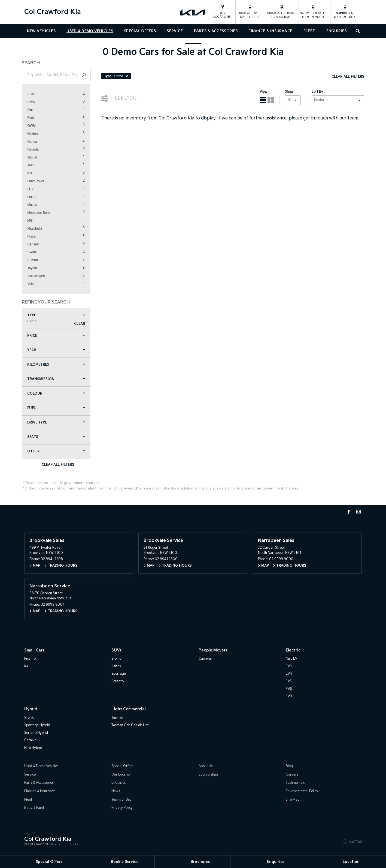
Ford (33, 118)
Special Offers (140, 31)
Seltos (116, 667)
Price (59, 336)
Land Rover (38, 182)
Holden (35, 134)
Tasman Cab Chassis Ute (130, 726)
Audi (33, 95)
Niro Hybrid (33, 749)
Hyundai (36, 150)
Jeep (33, 166)
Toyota (34, 269)
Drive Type (59, 423)
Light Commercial (129, 710)
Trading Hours (63, 567)
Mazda (35, 205)
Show (287, 92)
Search (356, 30)
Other (59, 452)
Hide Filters (121, 98)
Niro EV (291, 660)
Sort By (315, 92)
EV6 (289, 690)
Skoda (34, 253)
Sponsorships (208, 775)
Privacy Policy (122, 809)
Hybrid (31, 710)
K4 (26, 667)
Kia (32, 174)
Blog (289, 767)
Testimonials (295, 784)
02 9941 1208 (250, 11)
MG (32, 221)
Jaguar (35, 158)
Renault (35, 245)
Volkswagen (38, 277)
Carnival (205, 660)
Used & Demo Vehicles (90, 31)
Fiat (32, 110)
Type (59, 319)
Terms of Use (121, 801)
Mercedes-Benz (41, 213)
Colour (59, 394)
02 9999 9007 (345, 11)
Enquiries (337, 31)
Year (59, 351)
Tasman (117, 719)
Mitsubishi (37, 229)
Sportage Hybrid (37, 726)
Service (175, 31)
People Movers (213, 651)
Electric (293, 651)
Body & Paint (34, 809)
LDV (33, 190)
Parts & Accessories (216, 31)
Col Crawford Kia (53, 12)
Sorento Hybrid (36, 734)
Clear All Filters (60, 465)
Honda (34, 142)
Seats (59, 438)
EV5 (289, 682)
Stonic (116, 660)
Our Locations (222, 15)
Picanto (30, 660)
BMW (34, 103)
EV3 (289, 667)
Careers (292, 775)
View (261, 92)
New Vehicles (41, 31)
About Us (206, 767)
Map (37, 567)
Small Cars (34, 651)
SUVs (116, 651)
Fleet (309, 31)
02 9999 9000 (313, 11)
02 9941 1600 (281, 11)
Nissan (35, 237)
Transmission (59, 380)
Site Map (293, 801)
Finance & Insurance (270, 31)
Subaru (35, 261)
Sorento (118, 682)
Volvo (34, 284)
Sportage (119, 675)
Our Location (121, 775)
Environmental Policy (302, 792)
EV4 (289, 675)
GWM (34, 126)
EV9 (289, 697)
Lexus (34, 197)
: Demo (119, 76)
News (116, 792)
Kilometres (59, 365)
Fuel (59, 409)
